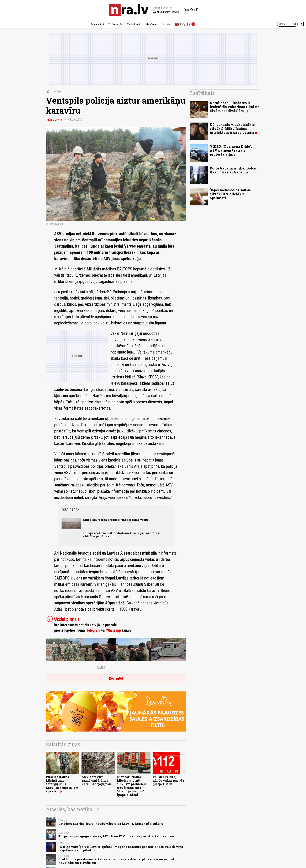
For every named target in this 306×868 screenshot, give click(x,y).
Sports (166, 24)
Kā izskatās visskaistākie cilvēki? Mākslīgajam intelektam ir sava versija (232, 128)
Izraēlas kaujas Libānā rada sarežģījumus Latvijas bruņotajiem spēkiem (62, 784)
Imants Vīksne (54, 120)
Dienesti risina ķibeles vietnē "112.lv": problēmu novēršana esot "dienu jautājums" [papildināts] (131, 786)
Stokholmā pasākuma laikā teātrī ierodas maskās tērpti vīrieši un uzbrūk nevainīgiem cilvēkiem (117, 861)
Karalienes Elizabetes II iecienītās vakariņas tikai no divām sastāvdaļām (235, 107)
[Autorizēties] (302, 24)
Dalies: (101, 668)
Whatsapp (114, 630)
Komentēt (116, 678)
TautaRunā (133, 24)
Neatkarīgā (97, 24)
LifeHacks (151, 24)
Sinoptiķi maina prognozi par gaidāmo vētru (115, 520)
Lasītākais (202, 93)
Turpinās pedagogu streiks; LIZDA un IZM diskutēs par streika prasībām (116, 836)
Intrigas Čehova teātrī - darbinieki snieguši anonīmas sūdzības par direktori (122, 535)
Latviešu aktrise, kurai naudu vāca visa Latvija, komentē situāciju (111, 824)
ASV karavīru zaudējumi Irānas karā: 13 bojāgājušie (97, 781)
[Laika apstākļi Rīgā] (191, 10)
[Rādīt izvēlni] (4, 24)
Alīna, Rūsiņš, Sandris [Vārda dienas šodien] (166, 12)
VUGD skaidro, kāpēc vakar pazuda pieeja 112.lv (168, 781)
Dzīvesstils (115, 24)
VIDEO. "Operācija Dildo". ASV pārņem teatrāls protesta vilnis (231, 150)
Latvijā (57, 91)
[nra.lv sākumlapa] (129, 10)
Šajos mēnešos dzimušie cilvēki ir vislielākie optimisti (230, 194)
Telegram (93, 630)
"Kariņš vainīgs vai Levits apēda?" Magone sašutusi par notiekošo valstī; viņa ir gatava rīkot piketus (121, 848)
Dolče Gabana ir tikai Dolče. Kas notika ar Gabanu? (233, 170)
